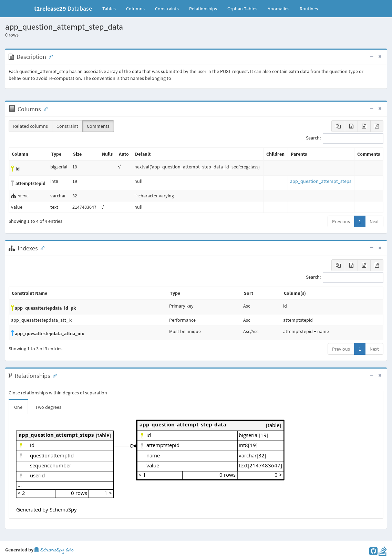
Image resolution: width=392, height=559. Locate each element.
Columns (135, 9)
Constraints (167, 9)
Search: (345, 138)
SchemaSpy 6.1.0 (54, 550)
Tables (112, 8)
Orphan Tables (242, 9)
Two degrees (48, 407)
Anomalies (278, 9)
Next (374, 221)
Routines (309, 9)
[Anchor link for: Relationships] (53, 375)
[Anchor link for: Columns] (44, 108)
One (18, 407)
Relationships (203, 9)
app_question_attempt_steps (321, 181)
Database (63, 8)
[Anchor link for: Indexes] (41, 248)
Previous (341, 221)
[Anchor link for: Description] (49, 56)
